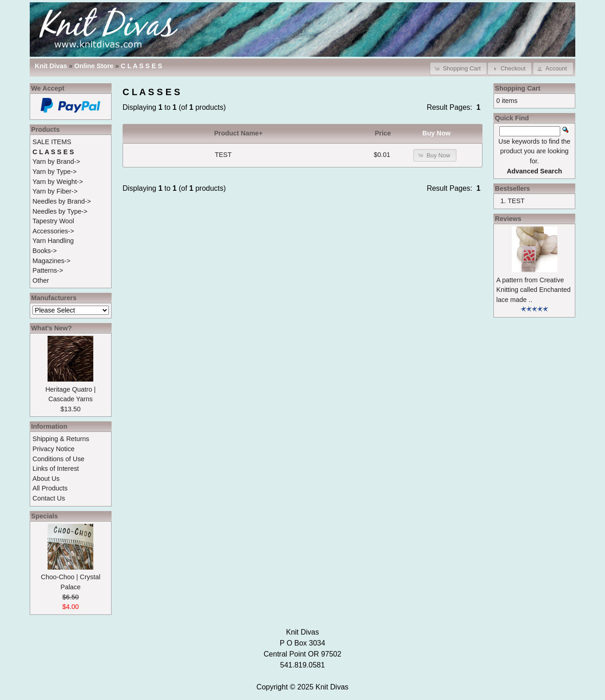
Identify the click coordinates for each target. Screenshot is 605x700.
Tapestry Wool (53, 221)
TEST (223, 155)
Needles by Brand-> (62, 201)
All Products (50, 488)
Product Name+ (238, 133)
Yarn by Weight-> (58, 182)
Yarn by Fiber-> (55, 191)
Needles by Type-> (60, 211)
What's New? (51, 328)
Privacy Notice (54, 449)
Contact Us (49, 498)
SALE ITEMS (52, 142)
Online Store (94, 66)
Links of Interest (56, 468)
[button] (458, 68)
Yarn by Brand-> (56, 162)
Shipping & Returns (61, 439)
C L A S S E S (142, 66)
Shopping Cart (517, 88)
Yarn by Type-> (55, 172)
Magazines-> (51, 261)
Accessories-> (53, 231)
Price (383, 133)
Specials (44, 516)
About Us (46, 479)
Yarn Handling (53, 241)
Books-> (45, 251)
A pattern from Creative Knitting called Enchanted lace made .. (533, 290)
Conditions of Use (59, 459)
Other (41, 280)
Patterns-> (48, 270)
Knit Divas (332, 687)
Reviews (508, 219)
